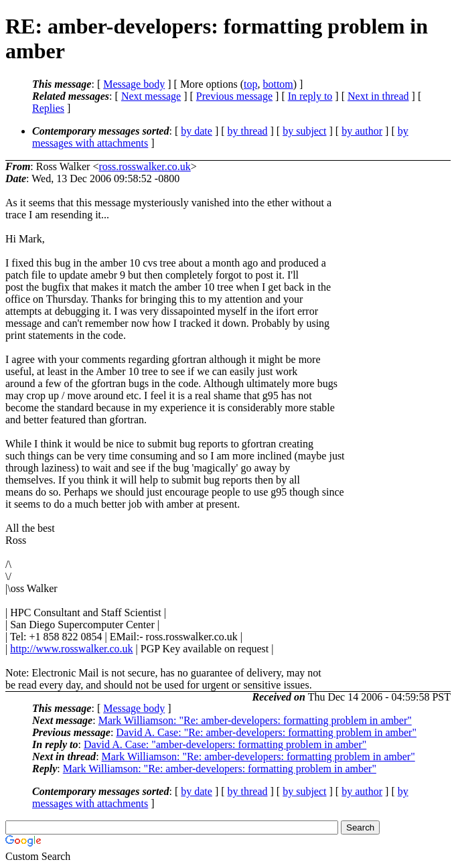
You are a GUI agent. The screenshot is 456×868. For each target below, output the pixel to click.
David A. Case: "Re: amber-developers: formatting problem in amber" (266, 732)
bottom (278, 84)
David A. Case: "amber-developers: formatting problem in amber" (225, 744)
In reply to (310, 96)
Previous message (234, 96)
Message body (134, 84)
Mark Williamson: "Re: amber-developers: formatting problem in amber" (255, 720)
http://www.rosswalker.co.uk (71, 649)
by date (197, 131)
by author (362, 131)
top (250, 84)
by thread (248, 131)
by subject (304, 131)
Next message (151, 96)
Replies (48, 108)
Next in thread (378, 96)
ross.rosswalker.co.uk (144, 166)
